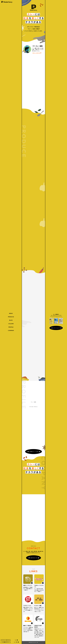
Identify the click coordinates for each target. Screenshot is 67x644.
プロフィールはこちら (36, 53)
